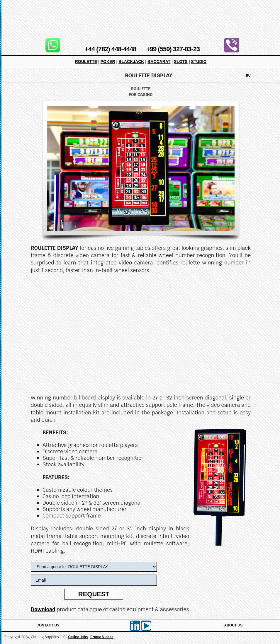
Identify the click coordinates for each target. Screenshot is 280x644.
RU (248, 76)
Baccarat (159, 62)
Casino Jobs (78, 637)
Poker (108, 62)
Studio (199, 62)
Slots (181, 62)
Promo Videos (102, 637)
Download (43, 609)
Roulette (86, 62)
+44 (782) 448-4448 (111, 49)
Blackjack (131, 62)
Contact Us (48, 625)
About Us (234, 625)
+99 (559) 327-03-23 (173, 49)
